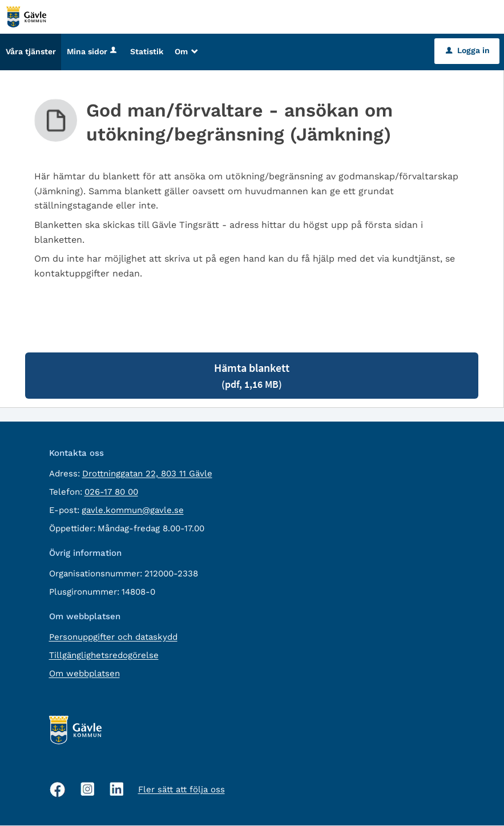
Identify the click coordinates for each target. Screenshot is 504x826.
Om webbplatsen (84, 674)
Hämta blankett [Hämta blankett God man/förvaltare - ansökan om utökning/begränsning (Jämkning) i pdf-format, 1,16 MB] (252, 376)
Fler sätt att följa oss (182, 790)
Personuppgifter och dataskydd (113, 637)
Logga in (468, 51)
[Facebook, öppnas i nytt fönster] (58, 790)
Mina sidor (93, 52)
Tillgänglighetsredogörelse (104, 656)
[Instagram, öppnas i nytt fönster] (88, 790)
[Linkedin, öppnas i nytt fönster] (117, 790)
